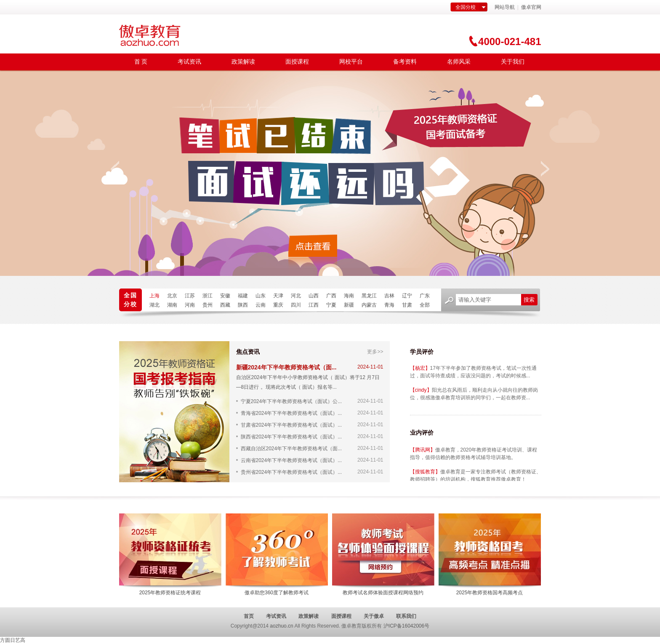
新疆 (349, 305)
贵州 (208, 305)
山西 (314, 296)
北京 (172, 296)
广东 (425, 296)
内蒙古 (369, 305)
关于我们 (513, 62)
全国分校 (466, 7)
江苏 (190, 296)
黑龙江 (369, 296)
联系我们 (406, 616)
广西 (331, 296)
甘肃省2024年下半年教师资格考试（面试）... (291, 425)
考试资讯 (189, 62)
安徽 (225, 296)
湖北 (154, 305)
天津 (278, 296)
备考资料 (405, 62)
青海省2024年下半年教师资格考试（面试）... (291, 413)
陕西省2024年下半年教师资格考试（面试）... (291, 437)
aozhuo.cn (281, 626)
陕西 (243, 305)
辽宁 (407, 296)
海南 (349, 296)
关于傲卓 (374, 616)
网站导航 (505, 7)
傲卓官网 (531, 7)
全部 (425, 305)
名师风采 (459, 62)
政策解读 (243, 62)
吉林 (389, 296)
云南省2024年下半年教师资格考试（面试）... (291, 460)
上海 (154, 296)
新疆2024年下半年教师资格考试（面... (286, 367)
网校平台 (351, 62)
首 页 (141, 62)
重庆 (278, 305)
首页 (249, 616)
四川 (296, 305)
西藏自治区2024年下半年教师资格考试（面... (291, 448)
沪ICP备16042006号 (406, 626)
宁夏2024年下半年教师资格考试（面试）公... (291, 401)
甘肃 (407, 305)
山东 (261, 296)
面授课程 (297, 62)
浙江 (208, 296)
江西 (314, 305)
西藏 (225, 305)
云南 (261, 305)
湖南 (172, 305)
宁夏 (331, 305)
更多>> (375, 352)
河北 (296, 296)
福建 (243, 296)
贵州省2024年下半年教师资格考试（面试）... (291, 472)
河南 (190, 305)
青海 (389, 305)
